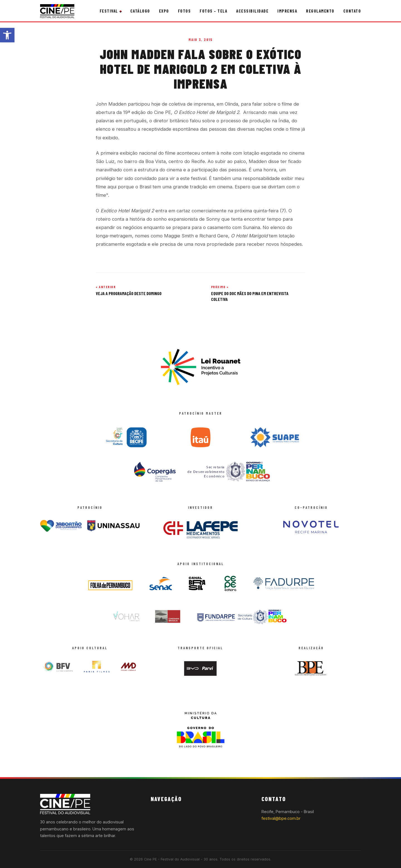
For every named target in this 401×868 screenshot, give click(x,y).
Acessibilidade (252, 11)
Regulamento (320, 11)
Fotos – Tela (213, 11)
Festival (109, 11)
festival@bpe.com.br (281, 818)
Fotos (184, 11)
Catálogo (140, 11)
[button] (7, 35)
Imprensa (287, 11)
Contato (352, 11)
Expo (164, 11)
